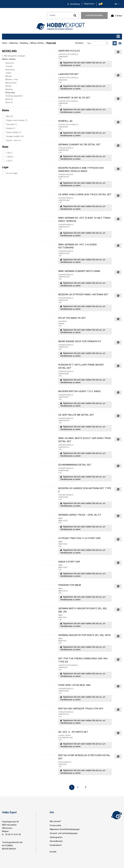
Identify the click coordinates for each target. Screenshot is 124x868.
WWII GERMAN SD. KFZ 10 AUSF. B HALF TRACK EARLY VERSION (84, 220)
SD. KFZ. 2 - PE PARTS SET (73, 732)
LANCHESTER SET (68, 74)
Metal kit (9, 99)
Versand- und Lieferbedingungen (64, 833)
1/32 (7, 153)
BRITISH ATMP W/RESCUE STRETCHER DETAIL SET (84, 757)
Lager (5, 168)
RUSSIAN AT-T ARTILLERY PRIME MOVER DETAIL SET (81, 367)
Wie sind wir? (55, 822)
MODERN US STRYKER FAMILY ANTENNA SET (83, 295)
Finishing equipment (14, 96)
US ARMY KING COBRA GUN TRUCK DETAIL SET (85, 195)
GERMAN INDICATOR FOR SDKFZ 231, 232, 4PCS (84, 635)
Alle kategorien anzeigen (15, 56)
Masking (9, 90)
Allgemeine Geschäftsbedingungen (65, 829)
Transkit (9, 67)
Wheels (9, 76)
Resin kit (9, 103)
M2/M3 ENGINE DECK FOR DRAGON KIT (80, 342)
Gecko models (12, 133)
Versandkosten (56, 841)
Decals (8, 86)
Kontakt (53, 852)
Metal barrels (11, 83)
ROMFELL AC (65, 121)
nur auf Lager (10, 173)
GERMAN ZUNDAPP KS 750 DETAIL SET (80, 145)
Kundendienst (56, 845)
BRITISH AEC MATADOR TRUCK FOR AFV (81, 709)
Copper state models (15, 121)
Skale (5, 147)
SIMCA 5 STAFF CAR (69, 562)
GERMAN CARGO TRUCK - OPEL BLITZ (80, 515)
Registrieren (89, 4)
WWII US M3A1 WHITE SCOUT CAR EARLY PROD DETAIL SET (85, 440)
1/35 (8, 157)
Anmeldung (75, 4)
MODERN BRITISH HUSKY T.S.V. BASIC (80, 392)
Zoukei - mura (12, 141)
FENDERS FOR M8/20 (70, 585)
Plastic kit (10, 63)
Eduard (9, 129)
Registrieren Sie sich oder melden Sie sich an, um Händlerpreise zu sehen (83, 64)
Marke (5, 111)
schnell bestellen (94, 15)
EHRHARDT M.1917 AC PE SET (74, 98)
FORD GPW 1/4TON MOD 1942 (74, 685)
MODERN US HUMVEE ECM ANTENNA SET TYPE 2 (85, 490)
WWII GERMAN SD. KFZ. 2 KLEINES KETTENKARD (77, 246)
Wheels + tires (12, 80)
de (116, 4)
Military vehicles (37, 43)
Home (4, 43)
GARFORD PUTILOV (69, 51)
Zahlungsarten (56, 837)
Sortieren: (80, 43)
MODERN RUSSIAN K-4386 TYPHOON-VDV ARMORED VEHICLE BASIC (81, 170)
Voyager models (13, 137)
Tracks (8, 73)
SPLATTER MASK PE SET (72, 318)
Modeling (24, 43)
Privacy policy (55, 826)
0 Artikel (119, 16)
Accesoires (10, 70)
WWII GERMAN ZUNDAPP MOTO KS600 (79, 271)
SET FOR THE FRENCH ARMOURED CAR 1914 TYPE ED (83, 660)
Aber (8, 117)
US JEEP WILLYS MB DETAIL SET (76, 415)
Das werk (10, 125)
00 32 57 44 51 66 (13, 835)
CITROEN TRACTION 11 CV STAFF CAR (79, 538)
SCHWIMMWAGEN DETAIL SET (75, 465)
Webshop (14, 43)
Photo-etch (51, 43)
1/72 (7, 161)
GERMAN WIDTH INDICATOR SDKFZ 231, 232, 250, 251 (83, 610)
